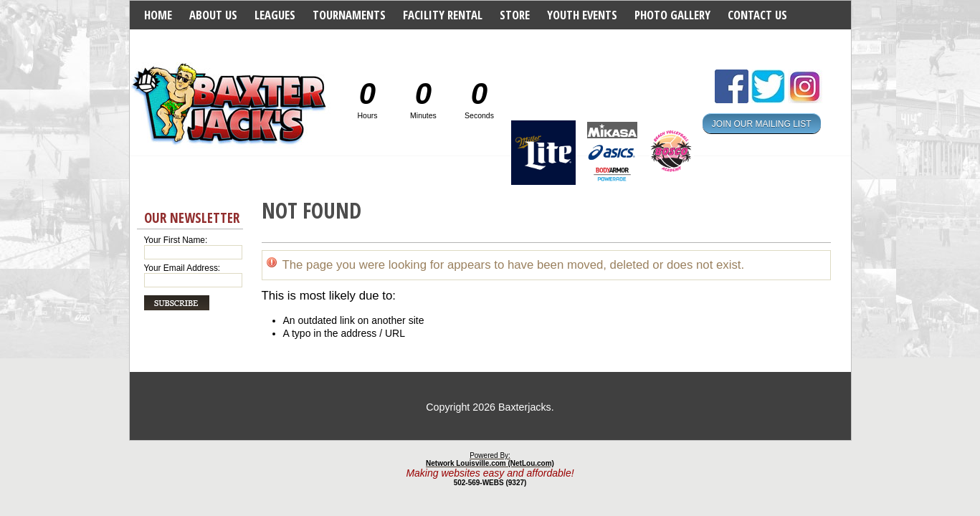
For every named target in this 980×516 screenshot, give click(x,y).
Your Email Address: (182, 268)
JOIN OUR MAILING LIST (762, 123)
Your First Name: (176, 240)
